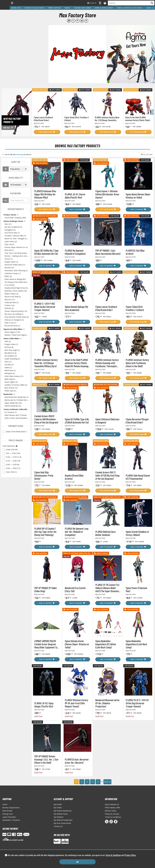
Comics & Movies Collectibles (129, 8)
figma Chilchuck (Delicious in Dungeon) (107, 421)
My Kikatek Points (61, 814)
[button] (153, 54)
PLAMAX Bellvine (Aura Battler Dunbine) (105, 533)
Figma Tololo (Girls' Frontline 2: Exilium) (77, 119)
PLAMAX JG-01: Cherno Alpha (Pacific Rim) (75, 196)
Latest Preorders (9, 817)
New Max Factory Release (45, 216)
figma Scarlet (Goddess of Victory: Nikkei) (137, 533)
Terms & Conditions (113, 855)
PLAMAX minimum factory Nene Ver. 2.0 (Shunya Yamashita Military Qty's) (107, 119)
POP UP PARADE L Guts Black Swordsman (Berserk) (108, 252)
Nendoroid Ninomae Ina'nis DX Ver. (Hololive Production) (107, 703)
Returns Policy (110, 811)
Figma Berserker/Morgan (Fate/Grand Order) (137, 421)
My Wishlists (59, 817)
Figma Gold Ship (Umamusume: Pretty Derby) (44, 475)
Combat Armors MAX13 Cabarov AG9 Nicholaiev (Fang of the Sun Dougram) (46, 419)
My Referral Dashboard (63, 820)
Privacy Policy (130, 855)
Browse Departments (11, 808)
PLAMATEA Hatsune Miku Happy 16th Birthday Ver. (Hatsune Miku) (45, 194)
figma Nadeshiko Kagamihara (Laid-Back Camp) (136, 644)
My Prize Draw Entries (62, 823)
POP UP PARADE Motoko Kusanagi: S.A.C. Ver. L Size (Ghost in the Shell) (46, 759)
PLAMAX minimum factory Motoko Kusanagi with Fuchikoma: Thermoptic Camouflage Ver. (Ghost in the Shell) (107, 363)
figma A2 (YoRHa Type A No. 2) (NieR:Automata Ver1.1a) (77, 421)
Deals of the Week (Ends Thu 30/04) (47, 272)
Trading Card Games (82, 8)
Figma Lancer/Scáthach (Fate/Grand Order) (43, 119)
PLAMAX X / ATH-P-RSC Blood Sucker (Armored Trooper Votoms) (45, 307)
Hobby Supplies (54, 8)
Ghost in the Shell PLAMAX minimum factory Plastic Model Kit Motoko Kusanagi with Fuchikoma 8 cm (137, 119)
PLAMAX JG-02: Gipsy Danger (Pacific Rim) (44, 705)
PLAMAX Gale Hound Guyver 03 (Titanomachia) (138, 477)
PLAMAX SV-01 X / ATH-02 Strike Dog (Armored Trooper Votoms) (137, 703)
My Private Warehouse (63, 811)
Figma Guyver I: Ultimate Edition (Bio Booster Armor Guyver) (107, 194)
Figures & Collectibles (34, 8)
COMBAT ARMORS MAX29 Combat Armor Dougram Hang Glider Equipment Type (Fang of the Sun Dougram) (47, 644)
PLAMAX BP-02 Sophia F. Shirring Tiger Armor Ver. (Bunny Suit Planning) (46, 532)
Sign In (92, 3)
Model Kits (16, 8)
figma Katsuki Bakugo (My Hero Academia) (76, 308)
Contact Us (58, 826)
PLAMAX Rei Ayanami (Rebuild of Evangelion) (75, 252)
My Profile (58, 804)
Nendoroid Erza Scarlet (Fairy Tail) (75, 589)
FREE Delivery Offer (113, 808)
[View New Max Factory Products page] (25, 112)
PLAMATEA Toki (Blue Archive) (135, 252)
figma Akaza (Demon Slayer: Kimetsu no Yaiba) (138, 196)
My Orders (58, 808)
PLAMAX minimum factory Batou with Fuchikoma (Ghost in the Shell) (137, 363)
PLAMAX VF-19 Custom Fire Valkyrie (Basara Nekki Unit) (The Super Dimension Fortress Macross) (108, 588)
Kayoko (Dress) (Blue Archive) (74, 477)
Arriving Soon (8, 814)
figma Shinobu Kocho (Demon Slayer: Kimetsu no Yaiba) (77, 644)
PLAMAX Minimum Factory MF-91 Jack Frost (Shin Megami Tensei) (76, 703)
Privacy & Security (112, 814)
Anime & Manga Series (104, 8)
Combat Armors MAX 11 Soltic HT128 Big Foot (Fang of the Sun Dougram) (107, 475)
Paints (68, 8)
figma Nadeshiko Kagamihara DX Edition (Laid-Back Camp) (106, 644)
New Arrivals (7, 811)
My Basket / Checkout (11, 820)
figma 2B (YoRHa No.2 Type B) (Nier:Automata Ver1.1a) (46, 252)
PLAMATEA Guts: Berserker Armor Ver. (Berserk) (77, 761)
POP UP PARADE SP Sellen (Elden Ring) (45, 589)
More (150, 8)
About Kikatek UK (112, 804)
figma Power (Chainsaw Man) (136, 589)
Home (5, 804)
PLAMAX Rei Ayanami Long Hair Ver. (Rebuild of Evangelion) (77, 532)
